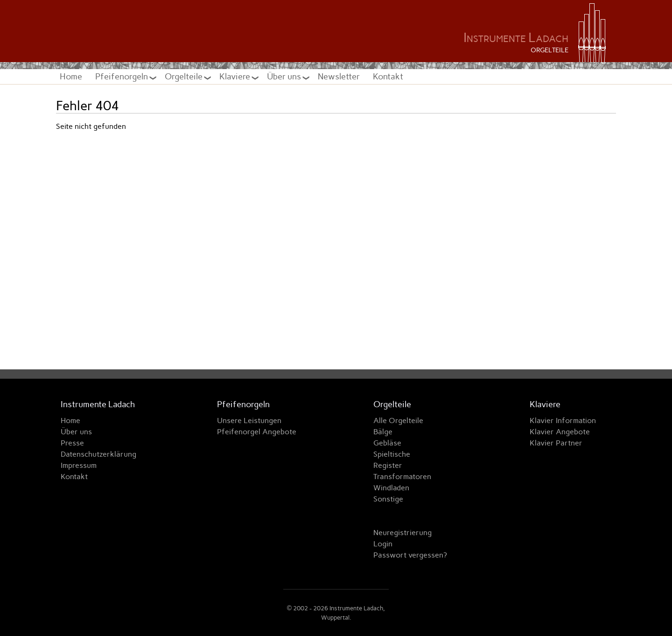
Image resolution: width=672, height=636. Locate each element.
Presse (72, 443)
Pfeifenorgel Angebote (257, 432)
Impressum (79, 465)
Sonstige (388, 499)
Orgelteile (185, 76)
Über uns (285, 76)
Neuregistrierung (402, 533)
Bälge (383, 432)
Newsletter (339, 76)
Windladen (391, 488)
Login (383, 544)
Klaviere (236, 76)
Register (388, 465)
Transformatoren (402, 477)
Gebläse (387, 443)
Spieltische (392, 454)
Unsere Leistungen (249, 420)
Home (71, 76)
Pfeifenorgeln (122, 76)
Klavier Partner (556, 443)
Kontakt (388, 76)
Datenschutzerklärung (98, 454)
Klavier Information (563, 420)
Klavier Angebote (560, 432)
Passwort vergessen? (410, 555)
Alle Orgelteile (398, 420)
